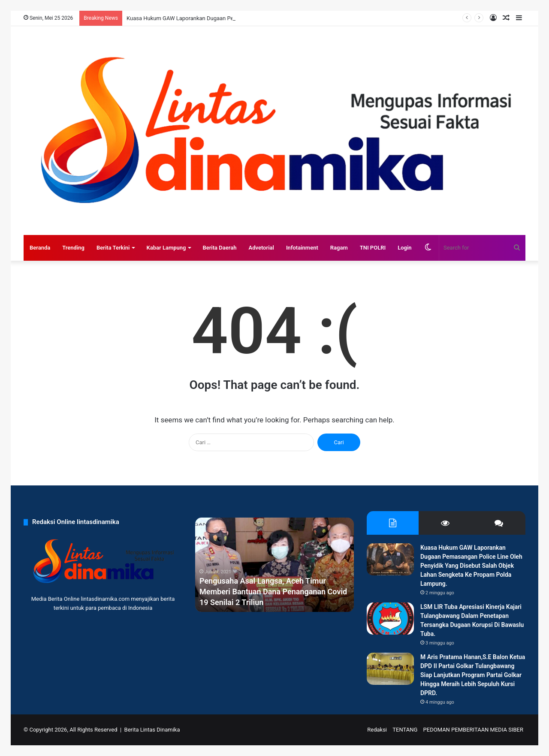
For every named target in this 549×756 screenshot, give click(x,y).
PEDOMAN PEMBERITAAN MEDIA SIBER (473, 730)
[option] (274, 565)
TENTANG (405, 730)
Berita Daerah (219, 248)
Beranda (40, 248)
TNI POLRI (373, 248)
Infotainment (302, 248)
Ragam (339, 248)
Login (404, 248)
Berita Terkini (113, 248)
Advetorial (261, 248)
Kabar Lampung (166, 248)
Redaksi (377, 730)
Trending (73, 248)
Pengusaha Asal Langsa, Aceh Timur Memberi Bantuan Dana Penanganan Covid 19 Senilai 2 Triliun (273, 592)
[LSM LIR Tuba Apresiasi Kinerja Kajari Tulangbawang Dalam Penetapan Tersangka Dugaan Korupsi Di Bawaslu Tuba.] (390, 619)
